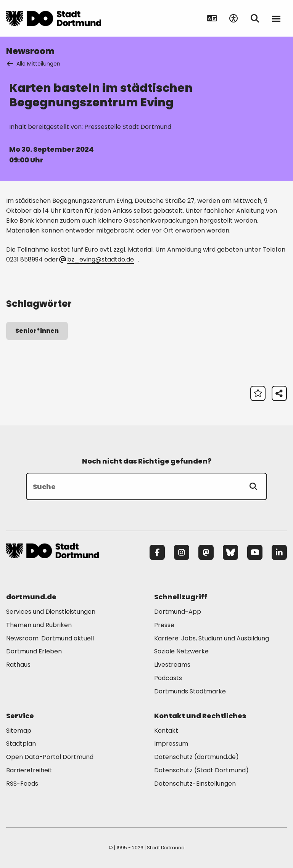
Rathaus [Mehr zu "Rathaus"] (18, 665)
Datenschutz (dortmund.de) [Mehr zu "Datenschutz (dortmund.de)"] (196, 757)
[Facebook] (157, 552)
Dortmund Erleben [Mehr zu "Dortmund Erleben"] (34, 651)
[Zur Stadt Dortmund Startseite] (54, 18)
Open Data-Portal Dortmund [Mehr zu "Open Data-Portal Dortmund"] (50, 757)
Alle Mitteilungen (34, 64)
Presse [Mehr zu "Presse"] (164, 625)
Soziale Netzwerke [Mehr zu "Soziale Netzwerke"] (181, 651)
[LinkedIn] (279, 552)
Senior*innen (37, 331)
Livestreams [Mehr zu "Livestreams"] (172, 665)
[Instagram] (182, 552)
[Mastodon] (206, 552)
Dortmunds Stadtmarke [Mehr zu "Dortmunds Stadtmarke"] (190, 691)
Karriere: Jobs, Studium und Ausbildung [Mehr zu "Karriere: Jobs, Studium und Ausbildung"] (212, 638)
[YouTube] (255, 552)
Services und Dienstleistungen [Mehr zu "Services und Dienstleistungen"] (51, 612)
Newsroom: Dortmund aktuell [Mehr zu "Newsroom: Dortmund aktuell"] (50, 638)
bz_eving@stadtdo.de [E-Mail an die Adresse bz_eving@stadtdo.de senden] (97, 259)
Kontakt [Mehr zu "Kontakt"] (166, 731)
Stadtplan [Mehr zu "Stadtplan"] (21, 744)
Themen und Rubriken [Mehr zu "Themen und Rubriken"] (39, 625)
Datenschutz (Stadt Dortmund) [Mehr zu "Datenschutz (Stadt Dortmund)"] (201, 770)
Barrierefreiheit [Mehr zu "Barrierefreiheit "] (29, 770)
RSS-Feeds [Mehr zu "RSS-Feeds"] (22, 784)
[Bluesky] (230, 552)
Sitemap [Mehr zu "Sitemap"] (19, 731)
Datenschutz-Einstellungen (195, 784)
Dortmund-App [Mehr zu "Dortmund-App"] (178, 612)
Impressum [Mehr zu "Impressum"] (171, 744)
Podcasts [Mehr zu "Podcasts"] (168, 678)
